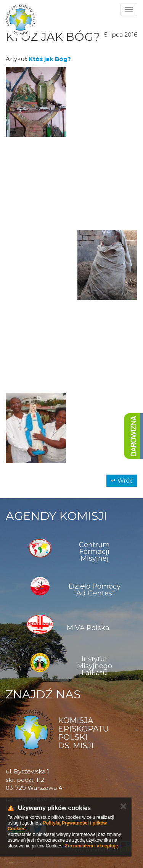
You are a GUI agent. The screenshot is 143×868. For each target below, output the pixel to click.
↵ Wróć (122, 481)
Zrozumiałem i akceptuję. (92, 846)
